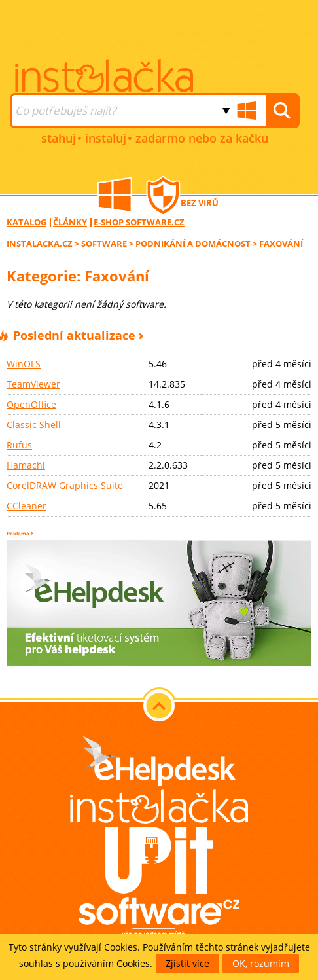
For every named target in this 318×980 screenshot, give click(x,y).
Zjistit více (187, 963)
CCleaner (26, 506)
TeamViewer (33, 384)
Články (70, 222)
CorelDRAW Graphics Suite (65, 485)
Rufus (19, 445)
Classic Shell (34, 425)
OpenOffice (31, 404)
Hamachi (26, 465)
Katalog (26, 222)
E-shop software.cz (139, 222)
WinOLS (24, 364)
